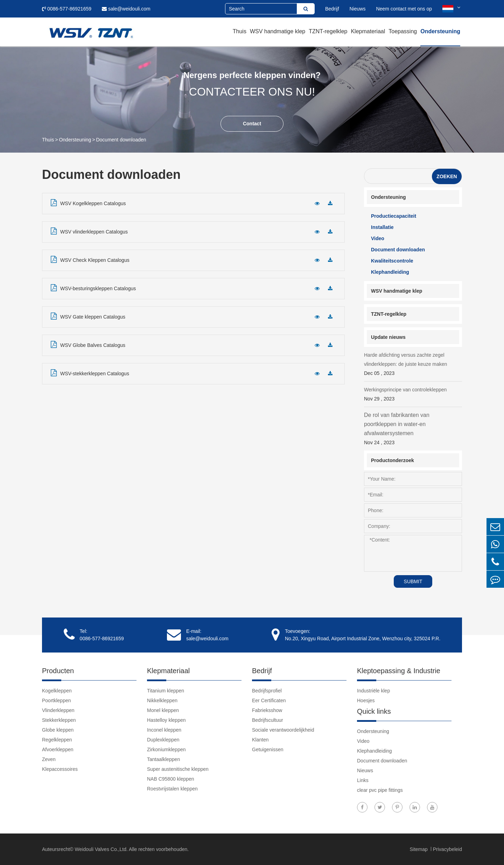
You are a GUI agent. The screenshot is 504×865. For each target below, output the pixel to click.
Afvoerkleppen (58, 749)
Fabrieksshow (267, 710)
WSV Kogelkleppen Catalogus (88, 203)
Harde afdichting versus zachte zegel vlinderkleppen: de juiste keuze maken (413, 365)
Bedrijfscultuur (268, 720)
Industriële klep (373, 691)
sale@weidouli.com (126, 9)
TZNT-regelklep (328, 31)
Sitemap (419, 849)
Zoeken (447, 176)
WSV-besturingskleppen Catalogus (93, 288)
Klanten (260, 740)
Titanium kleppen (166, 691)
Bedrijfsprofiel (267, 691)
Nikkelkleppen (162, 700)
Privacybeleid (447, 849)
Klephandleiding (390, 272)
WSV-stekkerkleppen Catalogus (90, 373)
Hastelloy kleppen (166, 720)
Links (363, 780)
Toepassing (403, 31)
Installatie (382, 227)
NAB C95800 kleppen (171, 779)
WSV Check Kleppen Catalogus (90, 259)
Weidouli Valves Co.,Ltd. (101, 849)
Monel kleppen (163, 710)
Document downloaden (121, 140)
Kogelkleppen (57, 691)
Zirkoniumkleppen (166, 749)
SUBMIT (413, 581)
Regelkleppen (57, 740)
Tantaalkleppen (163, 759)
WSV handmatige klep (278, 31)
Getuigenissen (268, 749)
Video (378, 238)
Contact (252, 124)
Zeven (49, 759)
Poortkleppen (57, 700)
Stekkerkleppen (59, 720)
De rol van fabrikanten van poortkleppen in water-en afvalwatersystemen (413, 430)
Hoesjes (366, 700)
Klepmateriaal (368, 31)
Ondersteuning (440, 31)
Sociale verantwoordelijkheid (283, 730)
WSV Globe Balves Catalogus (88, 344)
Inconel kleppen (164, 730)
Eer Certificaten (269, 700)
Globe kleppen (58, 730)
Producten (58, 671)
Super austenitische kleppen (178, 769)
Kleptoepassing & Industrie (399, 671)
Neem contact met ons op (404, 9)
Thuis (240, 31)
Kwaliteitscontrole (392, 261)
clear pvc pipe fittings (380, 790)
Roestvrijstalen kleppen (172, 789)
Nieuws (358, 9)
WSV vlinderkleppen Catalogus (89, 231)
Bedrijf (332, 9)
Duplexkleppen (163, 740)
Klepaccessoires (60, 769)
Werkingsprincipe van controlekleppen (413, 395)
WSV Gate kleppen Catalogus (88, 316)
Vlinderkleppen (58, 710)
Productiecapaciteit (394, 216)
